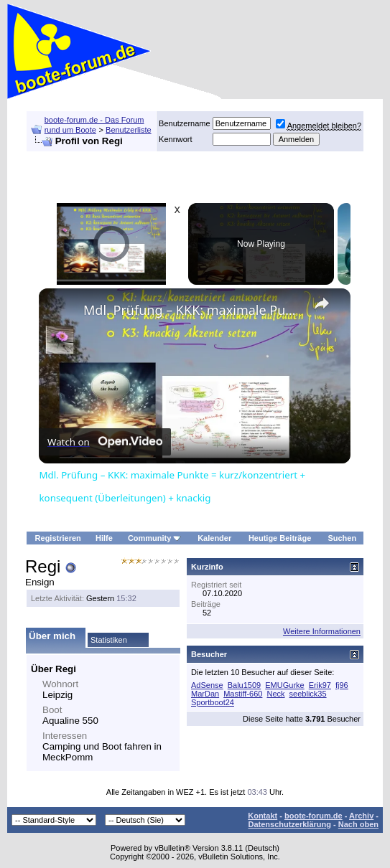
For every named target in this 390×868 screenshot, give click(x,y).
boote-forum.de (314, 816)
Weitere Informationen (322, 631)
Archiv (361, 816)
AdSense (207, 685)
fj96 (342, 685)
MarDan (205, 694)
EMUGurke (284, 685)
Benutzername (185, 123)
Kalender (214, 538)
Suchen (342, 538)
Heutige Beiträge (280, 538)
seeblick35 (308, 694)
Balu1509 (245, 685)
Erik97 (320, 685)
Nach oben (358, 824)
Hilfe (104, 538)
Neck (275, 694)
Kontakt (263, 816)
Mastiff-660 (243, 694)
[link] (62, 311)
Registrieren (58, 538)
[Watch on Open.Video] (105, 442)
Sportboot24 (213, 702)
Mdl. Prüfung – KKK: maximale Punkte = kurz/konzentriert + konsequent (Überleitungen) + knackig (192, 310)
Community (155, 538)
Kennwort (175, 139)
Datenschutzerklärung (289, 824)
